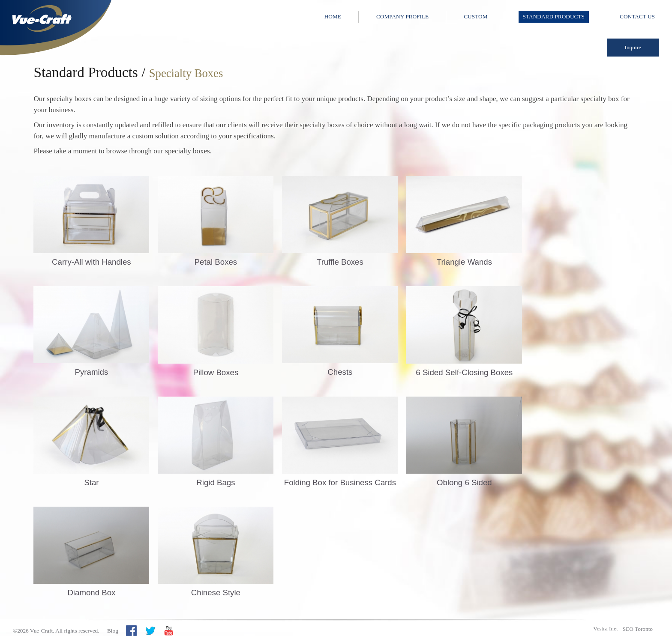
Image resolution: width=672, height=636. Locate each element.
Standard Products (554, 16)
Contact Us (637, 16)
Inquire (633, 47)
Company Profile (402, 16)
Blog (113, 631)
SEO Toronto (638, 629)
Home (333, 16)
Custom (475, 16)
